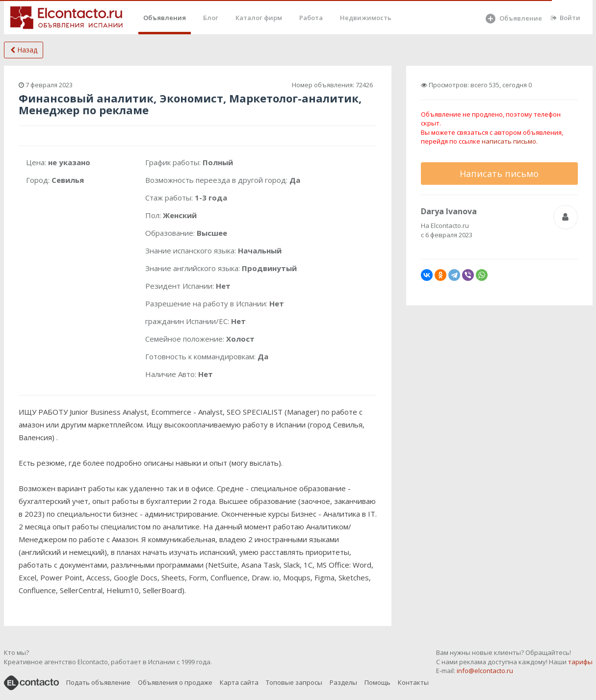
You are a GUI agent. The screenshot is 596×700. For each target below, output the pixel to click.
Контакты (413, 682)
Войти (566, 18)
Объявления (165, 18)
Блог (211, 18)
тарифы (580, 662)
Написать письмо (499, 174)
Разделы (343, 682)
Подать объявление (98, 682)
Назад (24, 50)
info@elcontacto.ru (485, 671)
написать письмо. (510, 141)
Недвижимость (366, 18)
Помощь (377, 682)
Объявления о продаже (175, 682)
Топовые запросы (294, 682)
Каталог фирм (259, 18)
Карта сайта (239, 682)
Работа (311, 18)
